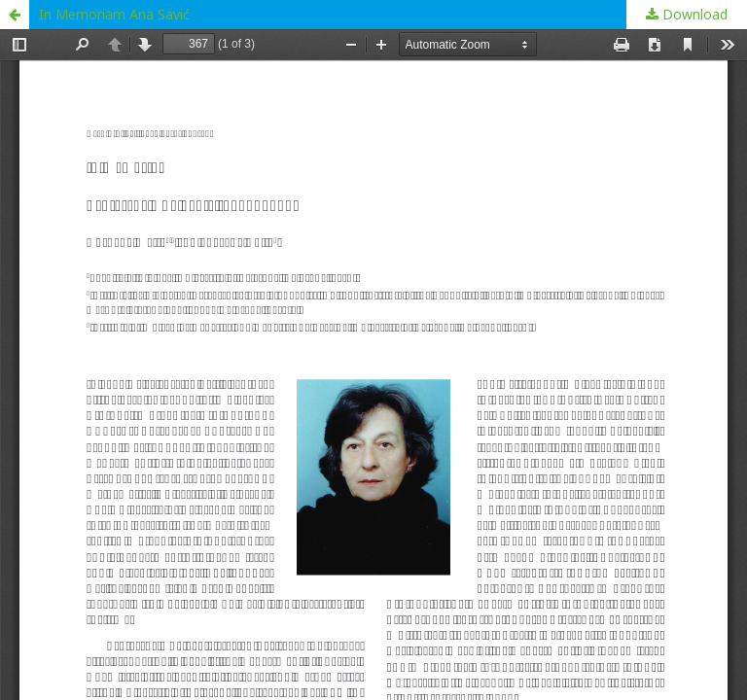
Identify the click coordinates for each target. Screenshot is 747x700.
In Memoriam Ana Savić (114, 14)
